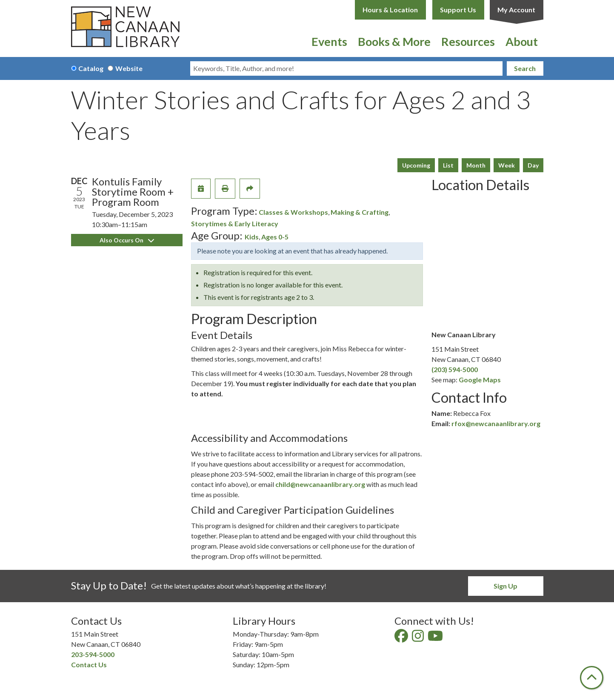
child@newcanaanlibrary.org (320, 484)
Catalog (91, 68)
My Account (516, 10)
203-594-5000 (93, 654)
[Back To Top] (592, 678)
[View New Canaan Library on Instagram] (418, 638)
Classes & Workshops (293, 212)
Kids (252, 237)
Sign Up (505, 586)
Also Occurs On (127, 240)
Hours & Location (390, 10)
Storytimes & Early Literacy (235, 223)
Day (533, 165)
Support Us (458, 10)
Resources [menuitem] (468, 41)
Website (129, 68)
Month (476, 165)
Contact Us (89, 664)
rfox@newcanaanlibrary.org (496, 423)
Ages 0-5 (275, 237)
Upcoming (416, 165)
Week (507, 165)
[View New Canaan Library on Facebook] (402, 638)
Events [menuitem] (329, 41)
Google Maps (480, 380)
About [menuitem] (522, 41)
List (448, 165)
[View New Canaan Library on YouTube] (436, 638)
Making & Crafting (360, 212)
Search (525, 68)
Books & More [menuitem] (394, 41)
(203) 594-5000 (455, 369)
